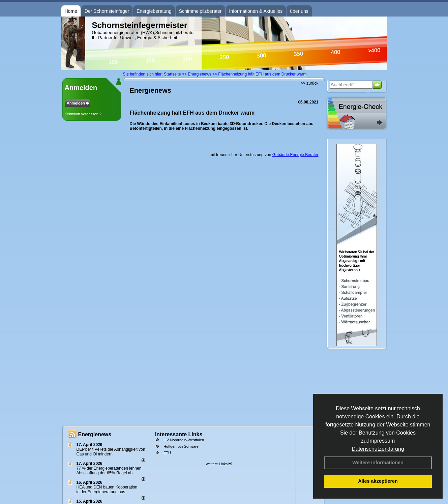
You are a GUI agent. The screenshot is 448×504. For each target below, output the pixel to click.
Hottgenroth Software (181, 446)
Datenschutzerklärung (378, 449)
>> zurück (310, 83)
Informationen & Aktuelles (256, 11)
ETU (167, 453)
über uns (299, 11)
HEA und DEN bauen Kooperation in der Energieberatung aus (107, 490)
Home (71, 11)
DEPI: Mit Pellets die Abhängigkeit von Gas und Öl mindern (111, 452)
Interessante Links (179, 434)
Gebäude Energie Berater (295, 155)
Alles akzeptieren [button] (378, 481)
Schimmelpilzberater (200, 11)
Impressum (381, 441)
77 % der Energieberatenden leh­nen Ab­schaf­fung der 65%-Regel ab (109, 471)
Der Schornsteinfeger (107, 11)
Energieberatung (154, 11)
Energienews (95, 434)
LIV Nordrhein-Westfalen (184, 440)
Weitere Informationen (378, 463)
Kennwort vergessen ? (83, 114)
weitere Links (219, 464)
